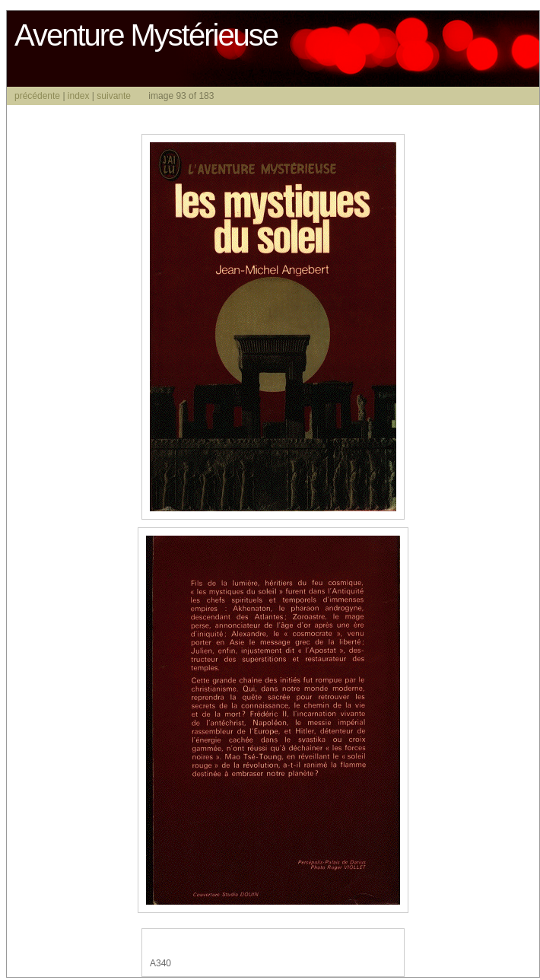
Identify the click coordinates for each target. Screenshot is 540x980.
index (79, 96)
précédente (37, 96)
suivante (114, 96)
